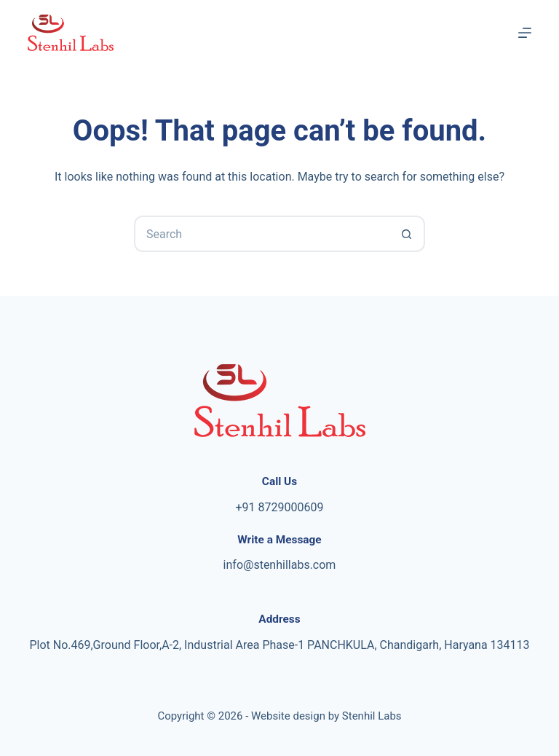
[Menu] (525, 33)
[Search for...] (261, 234)
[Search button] (407, 234)
